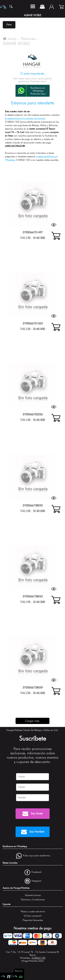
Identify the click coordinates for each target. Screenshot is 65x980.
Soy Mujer (33, 814)
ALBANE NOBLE (17, 43)
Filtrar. (9, 25)
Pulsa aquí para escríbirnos (36, 856)
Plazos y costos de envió (33, 911)
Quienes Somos (33, 895)
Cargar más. (33, 721)
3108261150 (38, 958)
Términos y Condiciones (33, 900)
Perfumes (28, 39)
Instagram (37, 881)
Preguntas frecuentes (33, 920)
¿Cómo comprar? (33, 916)
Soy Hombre (33, 832)
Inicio (10, 39)
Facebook (36, 872)
